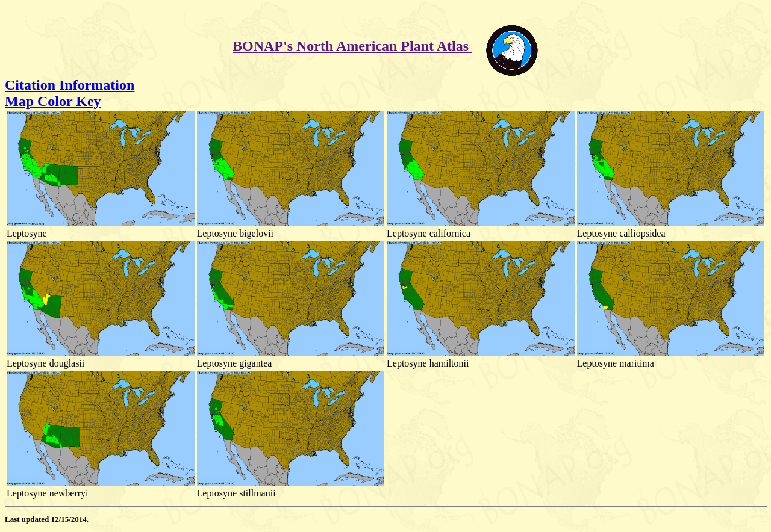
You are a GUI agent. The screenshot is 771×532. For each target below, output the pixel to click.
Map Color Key (53, 101)
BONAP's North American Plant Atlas (352, 46)
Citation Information (70, 85)
